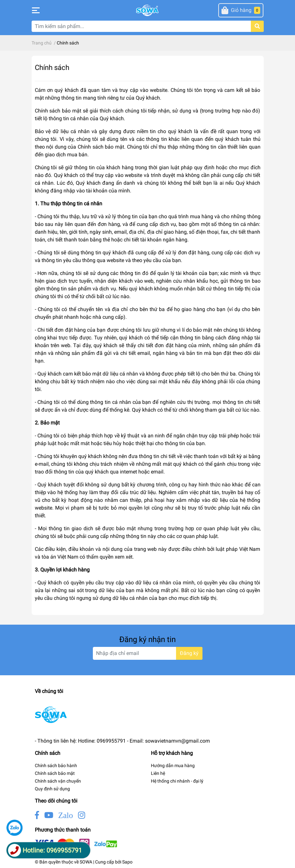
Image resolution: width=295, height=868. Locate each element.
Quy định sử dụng (52, 789)
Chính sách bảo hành (56, 766)
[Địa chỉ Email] (148, 653)
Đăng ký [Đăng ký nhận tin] (189, 653)
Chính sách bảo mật (55, 773)
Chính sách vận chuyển (58, 781)
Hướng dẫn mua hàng (173, 766)
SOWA (86, 862)
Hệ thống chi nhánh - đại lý (177, 781)
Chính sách (52, 67)
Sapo (127, 862)
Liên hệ (158, 773)
